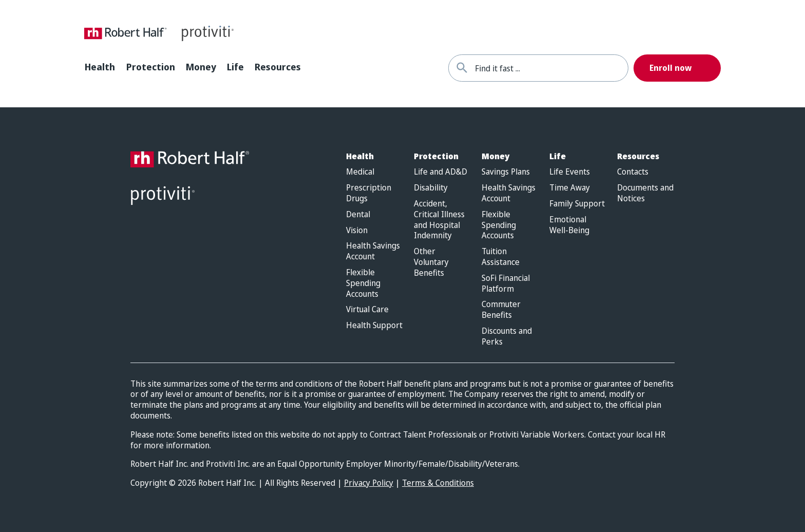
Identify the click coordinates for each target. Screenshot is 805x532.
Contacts (633, 172)
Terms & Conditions (438, 483)
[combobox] (551, 68)
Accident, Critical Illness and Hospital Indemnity (439, 220)
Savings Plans (506, 172)
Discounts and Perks (507, 336)
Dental (358, 214)
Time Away (570, 188)
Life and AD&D (440, 172)
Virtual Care (367, 309)
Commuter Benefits (501, 310)
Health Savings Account (373, 251)
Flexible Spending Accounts (363, 283)
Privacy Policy (369, 483)
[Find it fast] (462, 68)
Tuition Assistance (501, 257)
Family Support (577, 204)
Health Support (374, 325)
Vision (357, 230)
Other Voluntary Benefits (431, 262)
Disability (431, 188)
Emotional (569, 225)
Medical (360, 172)
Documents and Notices (645, 193)
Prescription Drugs (369, 193)
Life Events (570, 172)
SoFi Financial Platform (506, 283)
